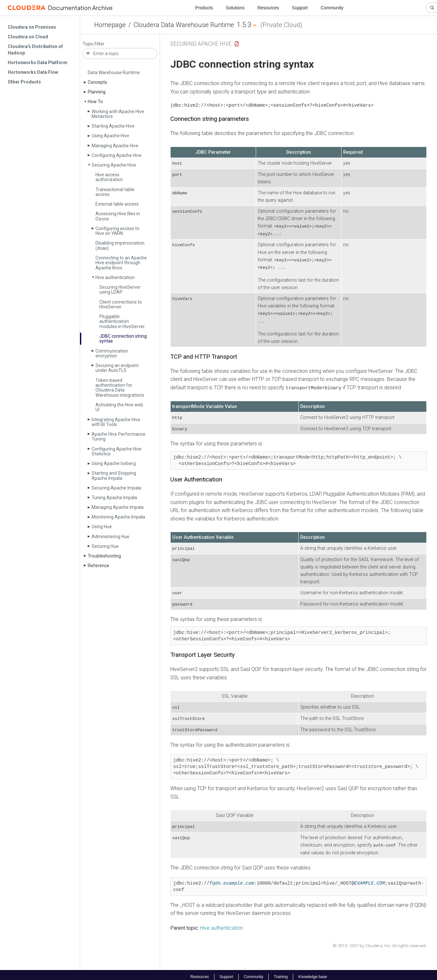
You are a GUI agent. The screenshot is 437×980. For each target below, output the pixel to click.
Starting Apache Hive (113, 126)
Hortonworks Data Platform (38, 63)
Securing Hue (105, 546)
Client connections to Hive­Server (121, 304)
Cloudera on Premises (32, 27)
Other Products (24, 82)
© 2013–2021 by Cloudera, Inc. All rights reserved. (380, 942)
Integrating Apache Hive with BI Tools (116, 422)
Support (300, 8)
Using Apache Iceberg (114, 463)
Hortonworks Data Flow (33, 72)
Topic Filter (94, 44)
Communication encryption (112, 353)
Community (332, 8)
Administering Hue (110, 537)
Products (204, 8)
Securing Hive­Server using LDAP (120, 290)
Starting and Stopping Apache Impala (114, 475)
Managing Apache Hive (115, 146)
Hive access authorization (109, 177)
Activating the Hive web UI (119, 407)
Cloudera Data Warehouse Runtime (184, 25)
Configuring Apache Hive (117, 155)
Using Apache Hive (110, 136)
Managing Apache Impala (118, 507)
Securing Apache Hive (114, 165)
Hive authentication (115, 277)
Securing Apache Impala (116, 488)
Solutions (235, 8)
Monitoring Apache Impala (118, 517)
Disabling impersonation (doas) (120, 245)
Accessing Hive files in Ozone (118, 216)
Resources (268, 8)
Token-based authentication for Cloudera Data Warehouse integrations (120, 388)
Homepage (110, 25)
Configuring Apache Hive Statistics (117, 451)
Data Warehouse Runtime (114, 73)
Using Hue (102, 527)
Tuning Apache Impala (114, 498)
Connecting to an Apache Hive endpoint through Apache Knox (121, 263)
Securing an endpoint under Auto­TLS (117, 368)
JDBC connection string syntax (123, 339)
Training (281, 973)
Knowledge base (313, 973)
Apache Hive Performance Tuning (119, 437)
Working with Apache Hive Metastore (118, 114)
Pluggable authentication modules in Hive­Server (122, 321)
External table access (117, 204)
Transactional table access (115, 192)
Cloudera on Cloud (28, 37)
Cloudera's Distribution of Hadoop (35, 50)
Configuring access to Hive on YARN (117, 231)
